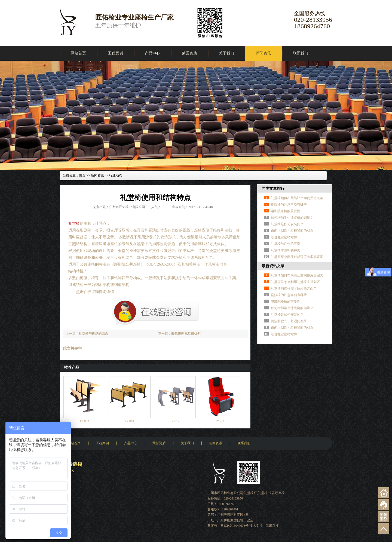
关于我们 (226, 53)
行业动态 (116, 175)
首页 (82, 175)
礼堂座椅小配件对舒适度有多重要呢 (297, 257)
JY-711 (220, 421)
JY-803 (84, 421)
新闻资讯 (264, 53)
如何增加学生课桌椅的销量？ (292, 218)
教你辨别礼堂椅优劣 (186, 334)
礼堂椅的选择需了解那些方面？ (294, 288)
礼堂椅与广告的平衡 (286, 244)
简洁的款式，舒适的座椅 (289, 321)
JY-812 (175, 421)
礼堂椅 (74, 223)
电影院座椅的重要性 (286, 211)
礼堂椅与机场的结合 (93, 334)
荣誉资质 (189, 53)
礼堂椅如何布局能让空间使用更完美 (297, 198)
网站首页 (78, 53)
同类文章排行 (273, 189)
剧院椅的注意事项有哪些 (289, 205)
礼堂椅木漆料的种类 (286, 250)
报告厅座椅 (277, 493)
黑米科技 (272, 526)
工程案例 (115, 53)
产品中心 (152, 53)
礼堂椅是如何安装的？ (287, 224)
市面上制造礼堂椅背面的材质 (292, 231)
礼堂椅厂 (250, 493)
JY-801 (130, 421)
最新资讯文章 (273, 266)
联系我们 (301, 53)
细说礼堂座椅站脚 (284, 237)
